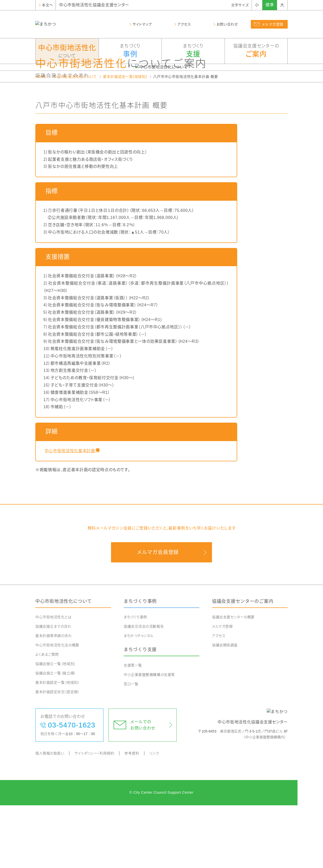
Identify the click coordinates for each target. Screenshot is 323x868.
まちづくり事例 (140, 664)
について (67, 51)
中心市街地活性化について (75, 139)
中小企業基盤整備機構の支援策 (149, 737)
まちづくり (130, 51)
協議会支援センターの (256, 51)
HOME (41, 139)
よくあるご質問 (47, 717)
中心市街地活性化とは (53, 680)
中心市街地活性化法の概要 (57, 708)
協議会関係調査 (225, 708)
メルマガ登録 (222, 689)
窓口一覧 (131, 746)
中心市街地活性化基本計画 (69, 513)
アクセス (219, 698)
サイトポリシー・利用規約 (94, 816)
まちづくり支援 (140, 712)
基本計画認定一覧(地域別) (125, 139)
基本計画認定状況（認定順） (57, 755)
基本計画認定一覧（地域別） (57, 745)
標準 (270, 5)
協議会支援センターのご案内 (243, 664)
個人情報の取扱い (50, 816)
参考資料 (132, 816)
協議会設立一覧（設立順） (56, 736)
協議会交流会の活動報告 (144, 689)
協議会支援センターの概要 (233, 680)
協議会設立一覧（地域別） (56, 726)
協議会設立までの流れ (53, 689)
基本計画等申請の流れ (54, 698)
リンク (154, 816)
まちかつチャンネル (139, 698)
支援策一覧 (133, 728)
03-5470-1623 (72, 788)
